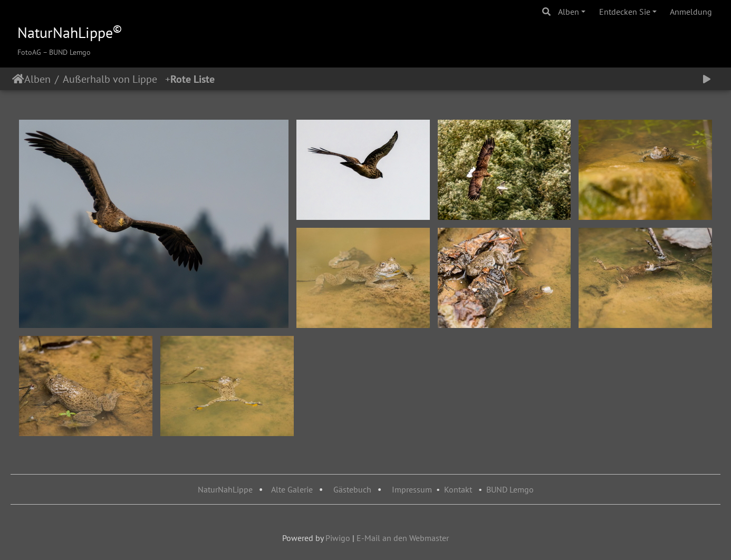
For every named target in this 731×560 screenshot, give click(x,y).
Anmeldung (691, 12)
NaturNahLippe (225, 489)
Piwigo (338, 538)
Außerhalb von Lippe (114, 79)
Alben (569, 12)
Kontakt (458, 489)
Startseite (18, 79)
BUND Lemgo (510, 489)
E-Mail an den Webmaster (403, 538)
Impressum (412, 489)
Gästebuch (353, 489)
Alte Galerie (292, 489)
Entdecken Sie (625, 12)
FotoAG (29, 52)
